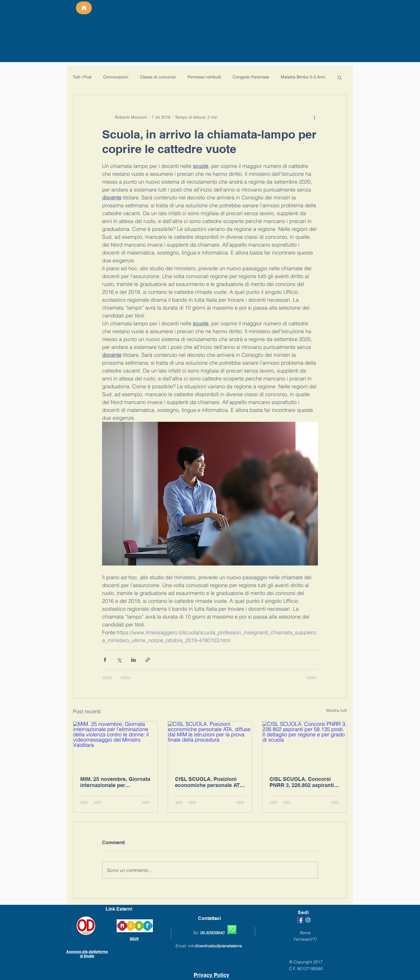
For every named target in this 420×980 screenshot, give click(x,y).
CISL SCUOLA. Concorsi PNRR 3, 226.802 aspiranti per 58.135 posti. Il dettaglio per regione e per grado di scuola (304, 782)
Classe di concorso (158, 77)
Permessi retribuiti (204, 77)
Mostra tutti (337, 710)
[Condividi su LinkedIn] (133, 660)
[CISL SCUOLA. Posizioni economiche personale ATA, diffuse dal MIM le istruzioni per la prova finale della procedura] (210, 745)
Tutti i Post (82, 77)
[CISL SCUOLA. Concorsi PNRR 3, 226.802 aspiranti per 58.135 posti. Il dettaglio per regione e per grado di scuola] (305, 745)
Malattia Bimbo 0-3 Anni (303, 77)
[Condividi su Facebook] (105, 660)
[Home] (84, 8)
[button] (340, 77)
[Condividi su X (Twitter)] (119, 660)
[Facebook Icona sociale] (300, 920)
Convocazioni (116, 77)
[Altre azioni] (314, 117)
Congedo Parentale (251, 77)
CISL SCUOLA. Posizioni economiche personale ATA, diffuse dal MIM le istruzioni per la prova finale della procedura (210, 782)
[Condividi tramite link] (148, 660)
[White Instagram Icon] (308, 920)
